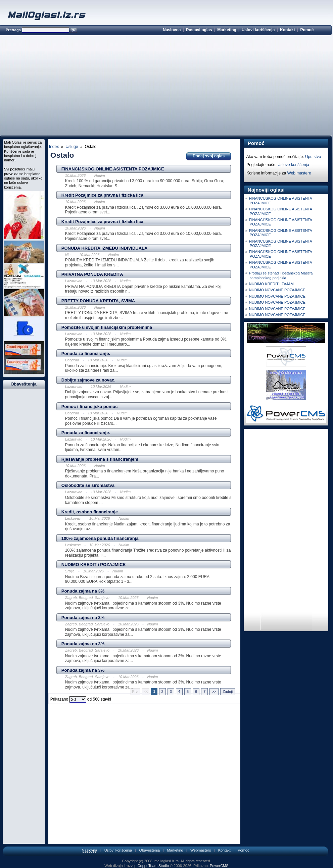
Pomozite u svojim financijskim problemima (107, 327)
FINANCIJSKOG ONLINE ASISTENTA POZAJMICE (113, 169)
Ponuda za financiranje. (86, 353)
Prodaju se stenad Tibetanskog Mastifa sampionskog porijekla (281, 275)
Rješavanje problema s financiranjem (100, 459)
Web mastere (299, 173)
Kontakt (288, 30)
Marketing (227, 30)
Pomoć (307, 30)
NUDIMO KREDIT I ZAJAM (271, 284)
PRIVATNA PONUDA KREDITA (92, 274)
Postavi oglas (199, 30)
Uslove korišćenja (293, 165)
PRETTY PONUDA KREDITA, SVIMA (98, 301)
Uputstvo (313, 157)
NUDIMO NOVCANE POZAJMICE (277, 290)
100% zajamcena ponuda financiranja (100, 538)
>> (214, 692)
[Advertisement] (165, 87)
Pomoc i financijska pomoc (90, 406)
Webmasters (201, 850)
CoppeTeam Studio (153, 866)
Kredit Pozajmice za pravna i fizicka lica (102, 195)
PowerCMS (219, 866)
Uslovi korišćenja (258, 30)
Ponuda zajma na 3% (83, 591)
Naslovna (172, 30)
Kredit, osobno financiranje (90, 512)
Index (54, 147)
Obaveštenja (149, 850)
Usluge (72, 147)
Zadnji (228, 692)
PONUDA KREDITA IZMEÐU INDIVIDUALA (105, 248)
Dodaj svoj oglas (209, 156)
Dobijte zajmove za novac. (88, 380)
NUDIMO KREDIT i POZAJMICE (93, 565)
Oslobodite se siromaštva (88, 485)
